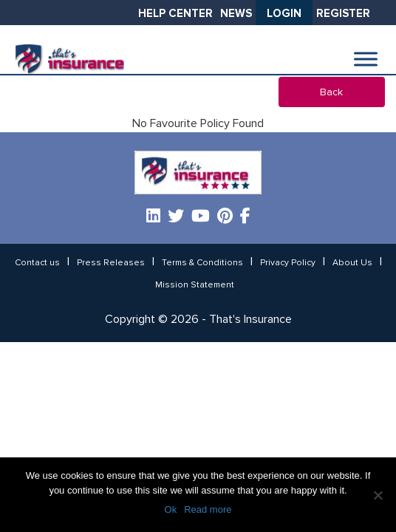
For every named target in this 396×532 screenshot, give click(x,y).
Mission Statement (195, 285)
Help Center (175, 14)
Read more (208, 509)
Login (284, 14)
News (236, 14)
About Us (352, 263)
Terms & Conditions (202, 263)
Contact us (37, 263)
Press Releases (111, 263)
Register (343, 14)
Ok (171, 509)
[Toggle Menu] (366, 59)
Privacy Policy (288, 263)
